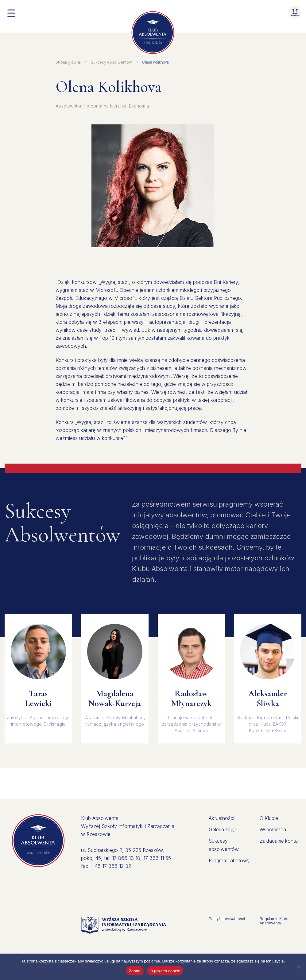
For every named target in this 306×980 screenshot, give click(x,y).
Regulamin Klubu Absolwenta (275, 921)
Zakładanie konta (279, 840)
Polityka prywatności (227, 919)
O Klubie (269, 818)
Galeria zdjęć (223, 829)
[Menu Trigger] (11, 13)
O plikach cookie (165, 971)
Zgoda (135, 971)
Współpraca (273, 829)
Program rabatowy (229, 859)
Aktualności (221, 818)
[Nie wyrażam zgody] (298, 967)
